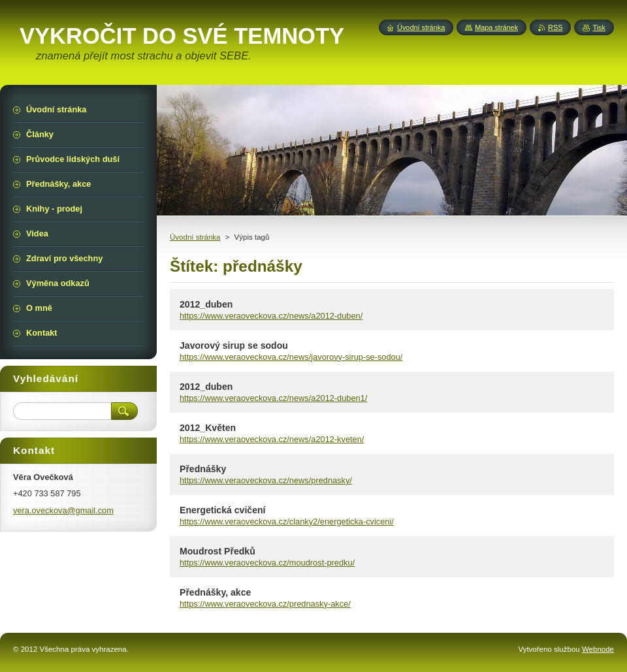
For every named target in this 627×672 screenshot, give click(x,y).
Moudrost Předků (217, 551)
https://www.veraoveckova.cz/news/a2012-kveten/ (272, 439)
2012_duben (206, 304)
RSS (555, 27)
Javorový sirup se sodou (234, 345)
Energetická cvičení (222, 510)
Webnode (598, 649)
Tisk (599, 27)
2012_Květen (208, 428)
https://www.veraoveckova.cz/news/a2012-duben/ (271, 316)
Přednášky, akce (215, 592)
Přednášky (203, 469)
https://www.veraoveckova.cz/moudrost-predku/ (267, 563)
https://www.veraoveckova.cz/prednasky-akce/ (265, 604)
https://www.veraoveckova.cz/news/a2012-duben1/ (273, 398)
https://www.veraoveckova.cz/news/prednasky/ (266, 480)
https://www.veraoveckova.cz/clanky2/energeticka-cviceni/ (287, 521)
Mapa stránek (496, 27)
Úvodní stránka (195, 237)
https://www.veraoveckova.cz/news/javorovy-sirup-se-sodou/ (291, 357)
